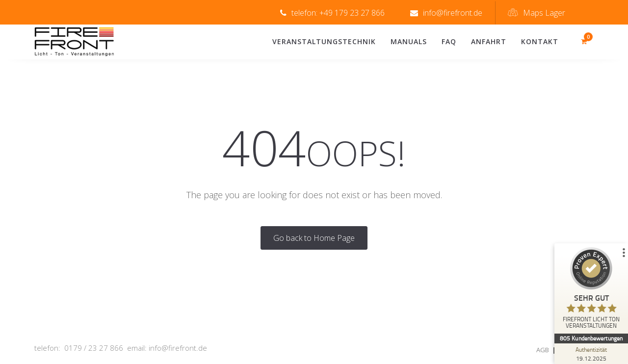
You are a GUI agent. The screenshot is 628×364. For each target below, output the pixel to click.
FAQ (449, 41)
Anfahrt (489, 41)
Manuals (409, 41)
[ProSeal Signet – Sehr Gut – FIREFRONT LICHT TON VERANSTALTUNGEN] (591, 290)
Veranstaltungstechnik (324, 41)
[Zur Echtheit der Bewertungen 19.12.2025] (591, 354)
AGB (543, 350)
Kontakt (540, 41)
